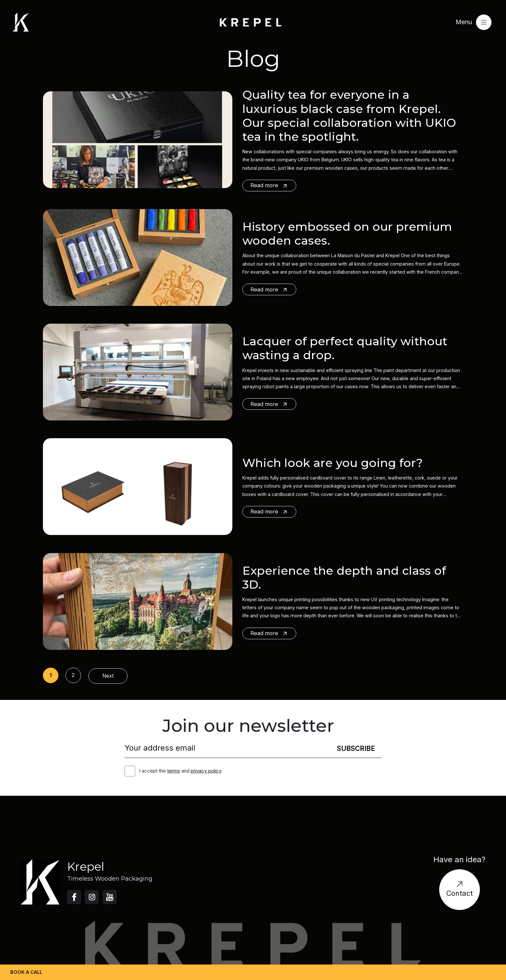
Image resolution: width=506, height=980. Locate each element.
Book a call (26, 972)
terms (174, 771)
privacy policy (206, 771)
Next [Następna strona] (108, 676)
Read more (269, 185)
